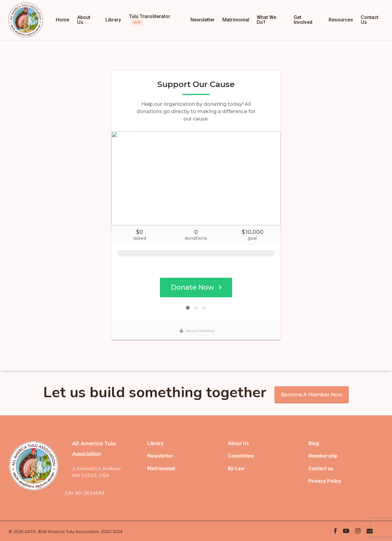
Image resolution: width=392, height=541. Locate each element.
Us (246, 443)
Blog (314, 443)
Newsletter (160, 456)
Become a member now (312, 395)
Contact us (321, 469)
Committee (241, 456)
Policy (334, 481)
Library (155, 443)
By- (232, 469)
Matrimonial (161, 469)
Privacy (318, 481)
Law (240, 469)
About (235, 443)
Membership (323, 456)
